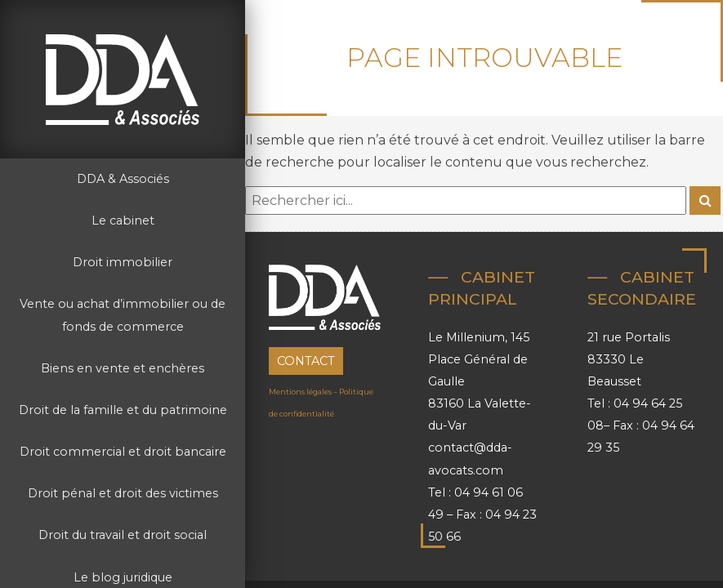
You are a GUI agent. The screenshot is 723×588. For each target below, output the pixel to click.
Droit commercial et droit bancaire (123, 452)
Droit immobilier (123, 262)
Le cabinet (123, 220)
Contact (306, 361)
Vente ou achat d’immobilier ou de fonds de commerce (123, 315)
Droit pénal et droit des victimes (123, 493)
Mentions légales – (304, 392)
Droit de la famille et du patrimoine (123, 410)
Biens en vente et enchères (123, 368)
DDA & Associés (123, 179)
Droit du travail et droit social (123, 535)
